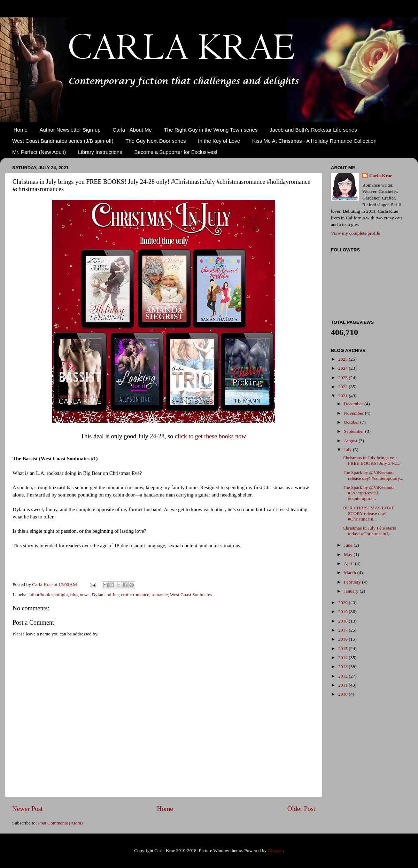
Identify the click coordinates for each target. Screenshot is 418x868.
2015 (343, 648)
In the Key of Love (219, 141)
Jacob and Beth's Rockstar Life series (313, 130)
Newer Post (28, 809)
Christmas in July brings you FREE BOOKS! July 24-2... (372, 460)
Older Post (301, 809)
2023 (343, 378)
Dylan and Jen (105, 595)
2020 (343, 603)
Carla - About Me (132, 130)
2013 (343, 667)
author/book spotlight (48, 595)
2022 (343, 387)
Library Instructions (100, 152)
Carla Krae (381, 176)
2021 (343, 396)
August (351, 441)
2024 (343, 368)
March (351, 573)
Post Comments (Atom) (60, 823)
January (352, 591)
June (349, 545)
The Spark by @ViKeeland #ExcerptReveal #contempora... (368, 493)
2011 (343, 685)
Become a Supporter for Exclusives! (176, 152)
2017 (343, 630)
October (352, 422)
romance (160, 595)
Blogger (275, 850)
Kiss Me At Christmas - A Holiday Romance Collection (314, 141)
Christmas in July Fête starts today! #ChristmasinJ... (369, 531)
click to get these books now (210, 436)
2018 (343, 621)
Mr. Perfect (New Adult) (39, 152)
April (349, 564)
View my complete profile (355, 233)
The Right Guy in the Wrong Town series (211, 130)
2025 (343, 359)
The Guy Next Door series (156, 141)
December (354, 404)
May (349, 554)
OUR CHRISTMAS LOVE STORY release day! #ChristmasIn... (369, 513)
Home (21, 130)
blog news (80, 595)
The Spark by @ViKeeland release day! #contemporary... (373, 475)
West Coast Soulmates (191, 595)
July (348, 450)
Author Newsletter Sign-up (70, 130)
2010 (343, 694)
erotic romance (135, 595)
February (353, 582)
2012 (343, 676)
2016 (343, 639)
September (354, 431)
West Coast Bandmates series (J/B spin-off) (63, 141)
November (354, 413)
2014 (343, 658)
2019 (343, 612)
